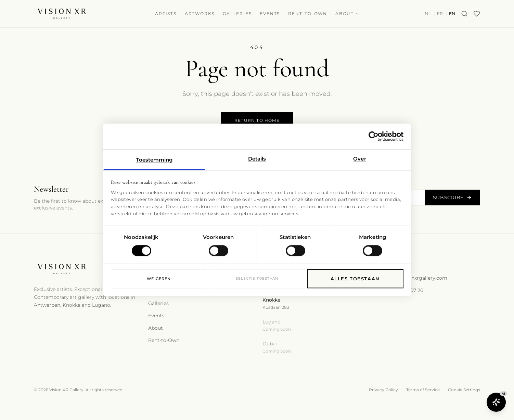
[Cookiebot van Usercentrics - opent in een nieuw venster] (374, 136)
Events (270, 14)
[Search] (464, 14)
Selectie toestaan (257, 279)
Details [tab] (257, 159)
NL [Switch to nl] (428, 14)
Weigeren (159, 279)
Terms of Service (423, 390)
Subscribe (452, 198)
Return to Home (257, 120)
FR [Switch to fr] (440, 14)
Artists (166, 14)
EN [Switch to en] (452, 14)
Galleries (237, 14)
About (347, 14)
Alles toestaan (355, 279)
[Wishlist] (477, 14)
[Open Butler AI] (496, 402)
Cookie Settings (464, 390)
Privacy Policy (383, 390)
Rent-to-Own (308, 14)
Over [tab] (359, 159)
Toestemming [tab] (154, 160)
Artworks (200, 14)
